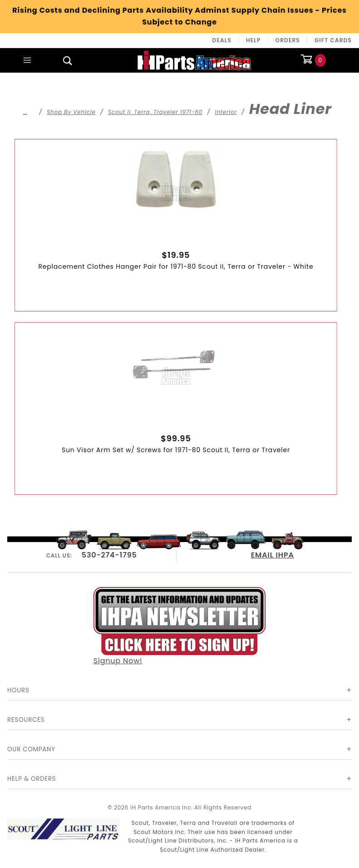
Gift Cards (333, 40)
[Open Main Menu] (27, 60)
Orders (288, 40)
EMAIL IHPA (273, 555)
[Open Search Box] (68, 60)
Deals (222, 40)
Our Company (31, 749)
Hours (18, 690)
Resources (26, 720)
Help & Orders (32, 779)
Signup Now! (180, 627)
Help (253, 40)
